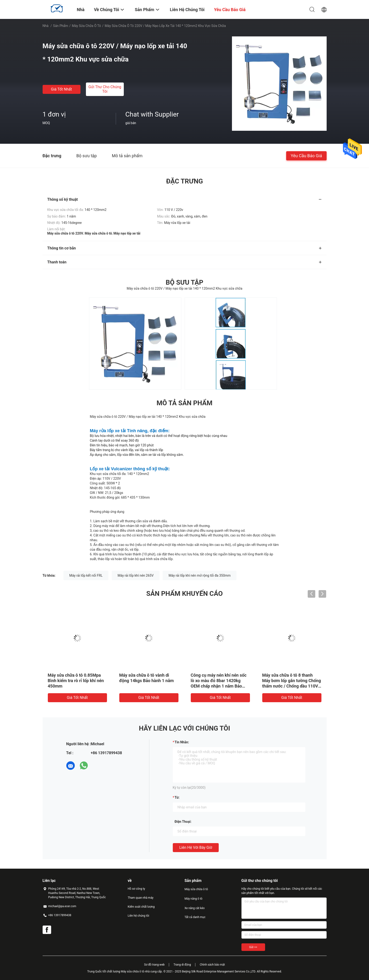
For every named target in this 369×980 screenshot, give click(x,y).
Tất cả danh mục (195, 917)
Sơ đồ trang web (154, 965)
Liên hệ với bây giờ (196, 847)
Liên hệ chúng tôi (139, 916)
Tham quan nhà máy (141, 898)
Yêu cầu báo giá (306, 155)
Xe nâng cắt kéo (195, 908)
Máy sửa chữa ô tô (86, 26)
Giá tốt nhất (61, 89)
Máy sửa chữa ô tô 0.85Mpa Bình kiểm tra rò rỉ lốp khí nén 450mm (76, 681)
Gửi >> (253, 947)
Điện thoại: (183, 822)
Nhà (46, 26)
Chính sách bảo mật (212, 965)
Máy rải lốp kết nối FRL (86, 575)
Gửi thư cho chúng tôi (105, 89)
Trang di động (182, 965)
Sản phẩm (61, 26)
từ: (177, 797)
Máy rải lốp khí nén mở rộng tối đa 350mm (200, 575)
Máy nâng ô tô (194, 899)
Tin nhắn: (182, 742)
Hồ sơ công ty (136, 889)
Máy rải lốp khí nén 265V (136, 575)
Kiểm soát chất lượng (141, 907)
